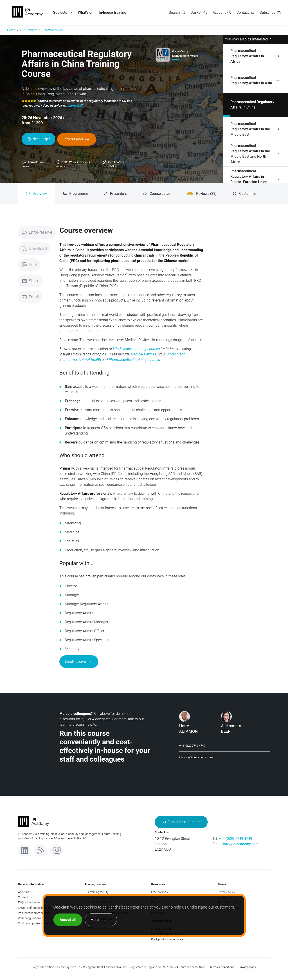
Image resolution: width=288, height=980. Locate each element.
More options (101, 920)
